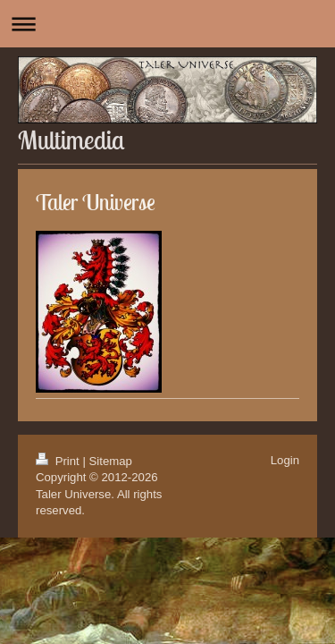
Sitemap (111, 461)
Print (59, 461)
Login (285, 460)
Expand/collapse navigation (167, 24)
